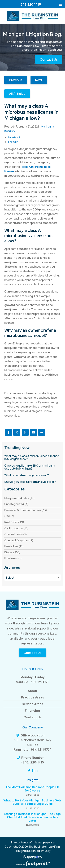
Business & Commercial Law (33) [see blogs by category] (26, 510)
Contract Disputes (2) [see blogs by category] (19, 540)
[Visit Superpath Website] (32, 858)
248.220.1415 (31, 4)
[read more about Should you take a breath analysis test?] (32, 482)
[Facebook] (32, 770)
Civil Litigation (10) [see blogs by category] (16, 528)
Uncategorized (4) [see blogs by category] (16, 504)
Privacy (46, 851)
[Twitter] (29, 770)
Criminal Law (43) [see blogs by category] (16, 534)
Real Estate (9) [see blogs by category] (14, 522)
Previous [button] (16, 80)
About (33, 691)
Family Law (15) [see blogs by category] (14, 546)
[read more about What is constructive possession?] (32, 475)
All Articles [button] (17, 94)
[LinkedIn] (36, 770)
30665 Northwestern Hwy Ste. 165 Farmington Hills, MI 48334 (32, 745)
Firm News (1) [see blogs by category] (13, 558)
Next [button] (39, 80)
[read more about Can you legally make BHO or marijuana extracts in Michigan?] (32, 467)
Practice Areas (32, 697)
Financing (32, 710)
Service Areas (32, 704)
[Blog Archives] (32, 577)
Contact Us (49, 59)
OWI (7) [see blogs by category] (9, 516)
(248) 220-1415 (32, 762)
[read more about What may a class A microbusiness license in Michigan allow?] (32, 458)
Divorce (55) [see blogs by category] (12, 552)
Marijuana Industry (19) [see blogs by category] (19, 498)
